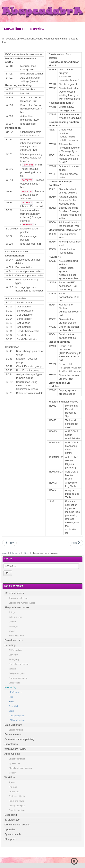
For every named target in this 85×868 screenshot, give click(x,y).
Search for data (16, 730)
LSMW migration (17, 720)
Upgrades (10, 829)
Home (4, 553)
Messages (13, 626)
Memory (13, 622)
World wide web (16, 636)
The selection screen (19, 664)
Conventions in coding (17, 825)
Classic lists (14, 683)
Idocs (27, 553)
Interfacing (16, 553)
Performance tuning (18, 678)
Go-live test (14, 792)
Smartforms (11, 744)
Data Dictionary (13, 725)
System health (13, 834)
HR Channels (15, 692)
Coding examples (17, 806)
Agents (12, 782)
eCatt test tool (12, 820)
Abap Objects (12, 754)
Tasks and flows (16, 801)
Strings (12, 612)
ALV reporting (15, 650)
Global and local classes (20, 768)
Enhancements (13, 734)
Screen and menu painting (19, 739)
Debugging (11, 815)
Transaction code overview (23, 29)
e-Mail (12, 631)
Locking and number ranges (22, 603)
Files (11, 697)
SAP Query (14, 659)
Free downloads (14, 640)
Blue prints (10, 839)
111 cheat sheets (14, 593)
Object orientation (17, 759)
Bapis (11, 711)
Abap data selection (18, 598)
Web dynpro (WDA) (15, 749)
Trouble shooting (17, 810)
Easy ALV (13, 655)
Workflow (10, 777)
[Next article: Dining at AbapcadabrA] (76, 543)
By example (14, 763)
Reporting (10, 645)
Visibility (13, 773)
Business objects (17, 796)
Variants (13, 669)
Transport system (17, 716)
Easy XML (13, 706)
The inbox (13, 787)
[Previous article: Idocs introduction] (9, 543)
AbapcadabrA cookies (17, 607)
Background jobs (17, 673)
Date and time (15, 617)
